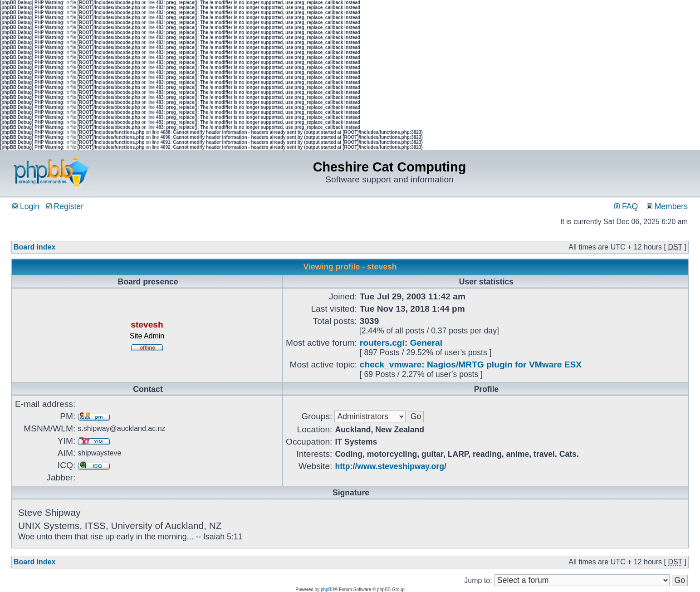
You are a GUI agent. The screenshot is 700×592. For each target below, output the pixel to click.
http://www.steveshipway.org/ (390, 466)
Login (26, 206)
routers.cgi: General (401, 343)
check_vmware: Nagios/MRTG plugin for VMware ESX (471, 364)
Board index (34, 247)
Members (667, 206)
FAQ (626, 206)
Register (65, 206)
